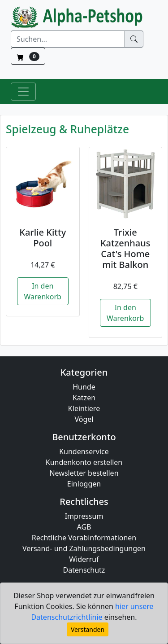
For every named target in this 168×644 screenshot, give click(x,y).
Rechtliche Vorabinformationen (84, 538)
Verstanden (88, 629)
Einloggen (84, 484)
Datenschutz (84, 570)
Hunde (84, 387)
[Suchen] (68, 39)
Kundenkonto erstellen (84, 462)
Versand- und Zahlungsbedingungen (84, 548)
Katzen (84, 398)
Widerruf (84, 559)
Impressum (84, 516)
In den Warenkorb (43, 291)
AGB (84, 527)
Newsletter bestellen (84, 473)
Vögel (84, 419)
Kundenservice (84, 451)
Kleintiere (84, 408)
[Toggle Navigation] (23, 92)
